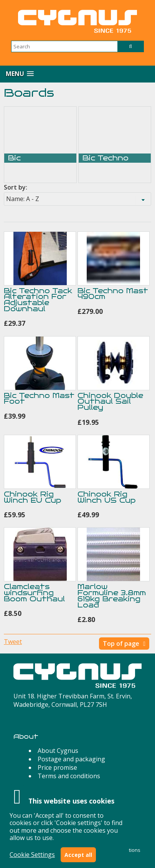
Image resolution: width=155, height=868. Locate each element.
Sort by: (16, 187)
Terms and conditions (69, 776)
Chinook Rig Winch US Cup (106, 497)
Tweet (13, 642)
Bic (14, 158)
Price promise (57, 767)
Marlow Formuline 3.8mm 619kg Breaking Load (112, 596)
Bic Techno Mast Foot (39, 399)
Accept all (78, 855)
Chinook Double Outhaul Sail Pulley (110, 402)
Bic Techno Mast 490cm (113, 294)
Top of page (121, 644)
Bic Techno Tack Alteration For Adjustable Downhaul (38, 300)
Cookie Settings (32, 855)
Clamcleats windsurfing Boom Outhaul (34, 593)
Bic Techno (106, 158)
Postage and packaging (71, 759)
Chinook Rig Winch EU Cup (32, 497)
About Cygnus (58, 751)
